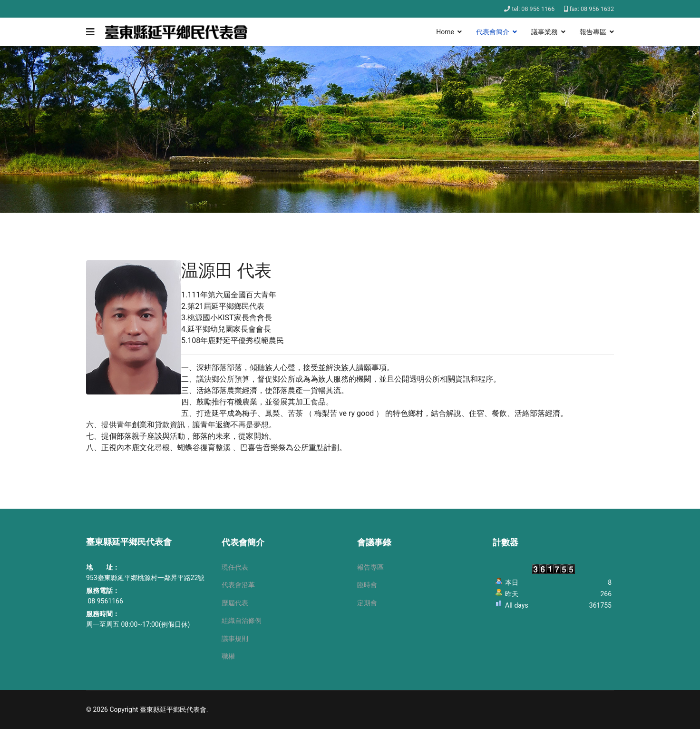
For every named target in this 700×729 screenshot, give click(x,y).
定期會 (367, 603)
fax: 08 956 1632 (592, 9)
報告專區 (593, 32)
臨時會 (367, 585)
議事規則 (235, 639)
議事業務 (544, 32)
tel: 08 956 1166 (533, 9)
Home (445, 32)
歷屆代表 (235, 603)
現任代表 (235, 567)
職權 (228, 656)
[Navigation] (90, 32)
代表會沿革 (238, 585)
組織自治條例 (242, 621)
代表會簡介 (493, 32)
